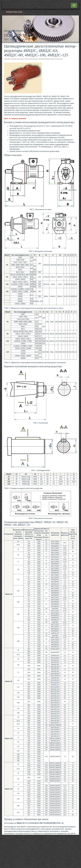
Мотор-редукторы (31, 59)
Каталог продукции (17, 59)
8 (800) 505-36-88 (19, 39)
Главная (7, 59)
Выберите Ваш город (14, 12)
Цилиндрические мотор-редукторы (51, 59)
